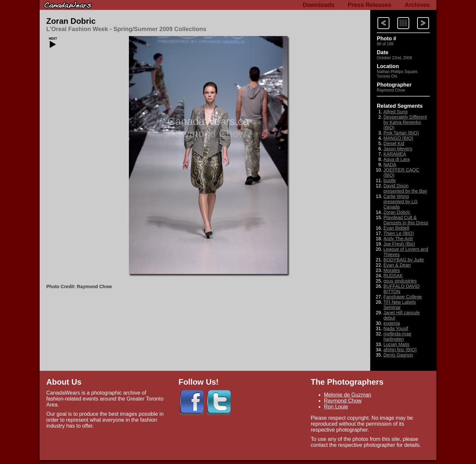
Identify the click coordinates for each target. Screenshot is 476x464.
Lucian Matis (397, 344)
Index (397, 17)
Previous (417, 17)
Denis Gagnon (398, 355)
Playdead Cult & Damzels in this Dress (406, 220)
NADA (390, 165)
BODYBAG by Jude (404, 260)
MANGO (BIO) (398, 138)
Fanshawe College (403, 297)
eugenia (392, 323)
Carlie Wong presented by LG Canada (401, 202)
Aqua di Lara (397, 159)
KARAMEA (395, 154)
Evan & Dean (397, 265)
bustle (390, 180)
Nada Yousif (396, 329)
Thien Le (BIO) (399, 233)
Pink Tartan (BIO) (401, 133)
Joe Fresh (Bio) (399, 244)
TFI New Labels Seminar (400, 305)
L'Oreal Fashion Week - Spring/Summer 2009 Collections (126, 29)
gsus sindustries (400, 281)
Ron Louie (336, 407)
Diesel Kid (394, 143)
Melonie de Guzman (348, 395)
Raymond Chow (343, 401)
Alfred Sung (396, 112)
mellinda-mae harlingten (397, 336)
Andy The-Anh (398, 239)
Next (377, 17)
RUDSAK (393, 276)
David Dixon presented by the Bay (405, 188)
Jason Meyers (398, 149)
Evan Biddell (396, 228)
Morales (392, 270)
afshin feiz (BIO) (400, 350)
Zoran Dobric (71, 21)
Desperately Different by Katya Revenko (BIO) (405, 122)
